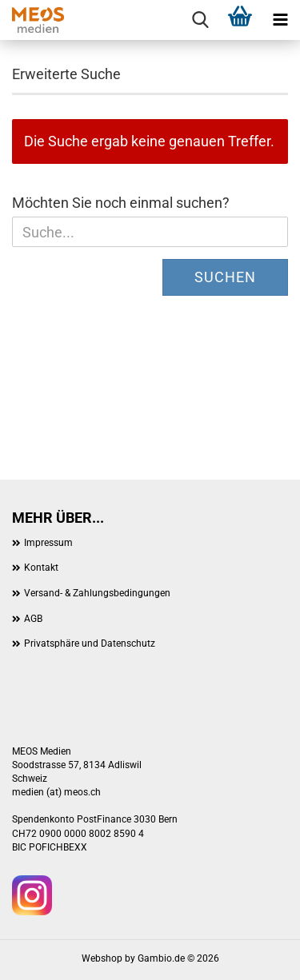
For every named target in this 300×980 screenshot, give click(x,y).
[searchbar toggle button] (200, 20)
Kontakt (41, 568)
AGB (33, 619)
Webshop (102, 958)
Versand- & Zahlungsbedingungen (97, 593)
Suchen (225, 277)
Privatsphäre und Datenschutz (90, 643)
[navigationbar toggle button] (280, 20)
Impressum (48, 543)
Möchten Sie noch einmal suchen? (121, 203)
